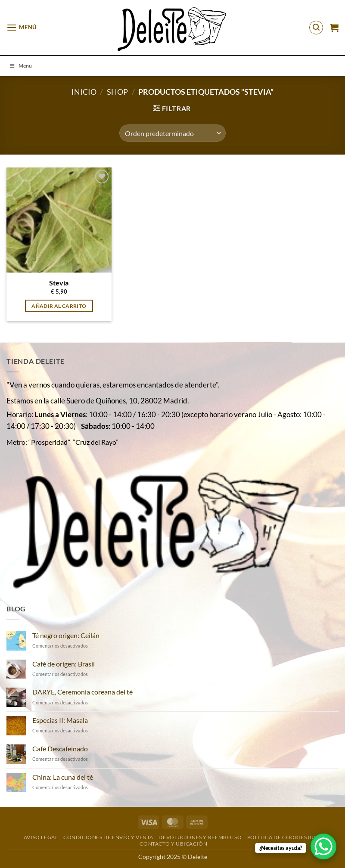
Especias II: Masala (60, 720)
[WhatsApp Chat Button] (323, 846)
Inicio (84, 92)
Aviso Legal (41, 837)
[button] (22, 27)
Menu (20, 66)
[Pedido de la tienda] (172, 133)
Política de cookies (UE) (283, 837)
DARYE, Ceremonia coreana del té (82, 692)
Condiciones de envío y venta (108, 837)
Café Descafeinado (60, 749)
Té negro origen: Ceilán (66, 635)
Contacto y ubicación (173, 844)
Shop (117, 92)
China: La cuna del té (63, 777)
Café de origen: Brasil (64, 664)
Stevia (59, 283)
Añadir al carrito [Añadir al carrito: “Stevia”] (59, 306)
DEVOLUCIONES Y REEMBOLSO (200, 837)
